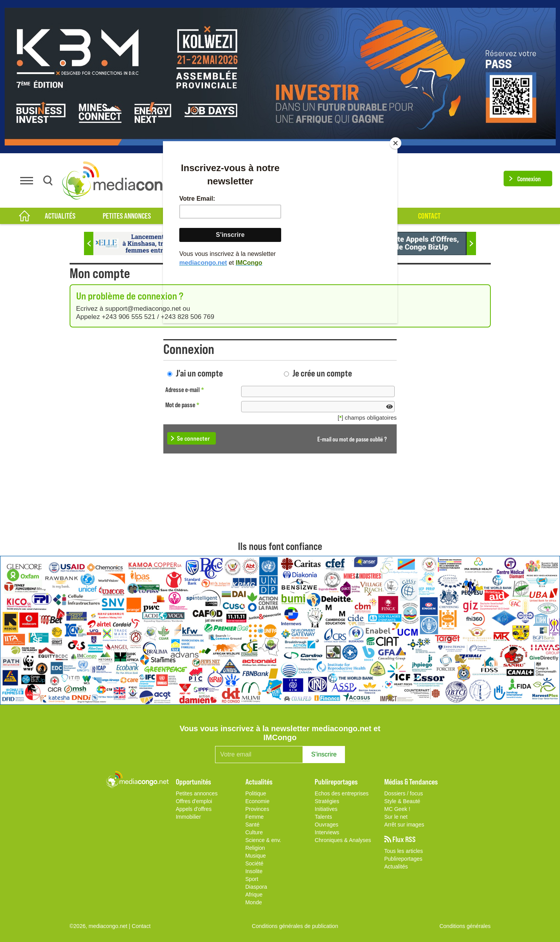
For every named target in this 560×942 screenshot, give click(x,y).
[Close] (395, 143)
